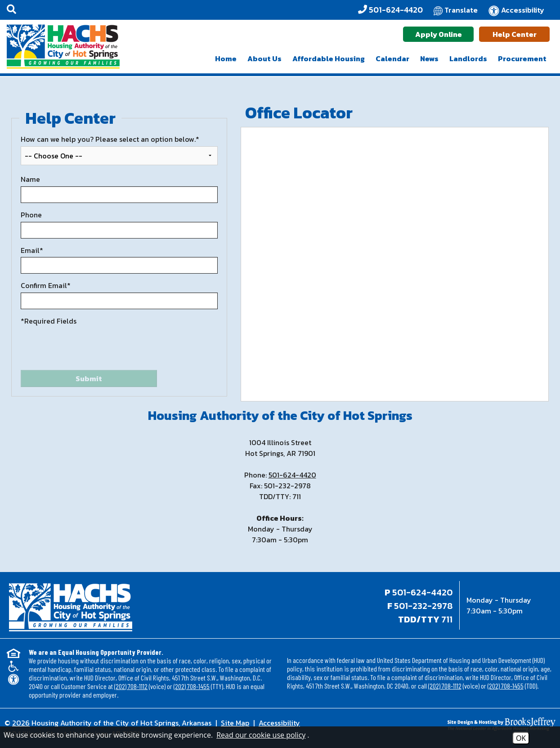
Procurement (522, 59)
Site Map (235, 723)
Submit (89, 379)
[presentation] (89, 348)
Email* (32, 250)
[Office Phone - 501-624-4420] (390, 10)
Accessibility (279, 723)
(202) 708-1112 (131, 686)
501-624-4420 (292, 475)
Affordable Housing (329, 59)
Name (30, 179)
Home (226, 59)
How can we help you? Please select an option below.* (110, 139)
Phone (31, 215)
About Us (264, 59)
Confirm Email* (46, 286)
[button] (11, 10)
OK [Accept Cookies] (521, 738)
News (429, 59)
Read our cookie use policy (261, 735)
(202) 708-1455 (192, 686)
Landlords (468, 59)
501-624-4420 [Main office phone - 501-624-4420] (422, 592)
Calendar (392, 59)
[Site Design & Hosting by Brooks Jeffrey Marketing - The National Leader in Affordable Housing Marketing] (487, 724)
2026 (21, 723)
